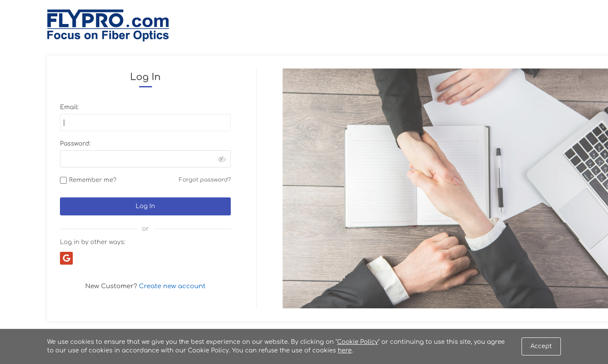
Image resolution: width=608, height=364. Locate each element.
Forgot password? (205, 180)
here (345, 351)
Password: (75, 144)
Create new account (173, 286)
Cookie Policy (358, 342)
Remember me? (93, 180)
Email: (69, 107)
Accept (541, 346)
